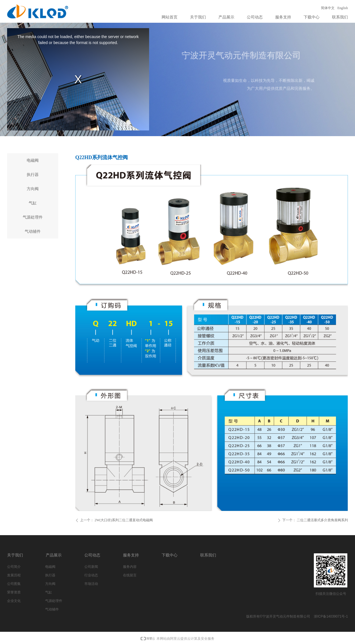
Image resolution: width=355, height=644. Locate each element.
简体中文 (328, 8)
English (343, 8)
